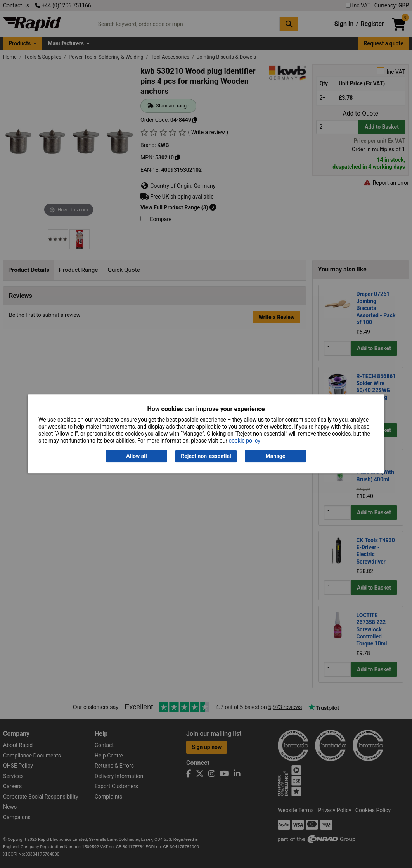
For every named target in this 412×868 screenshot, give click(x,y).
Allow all (136, 456)
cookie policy (245, 441)
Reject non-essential (206, 456)
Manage (276, 456)
